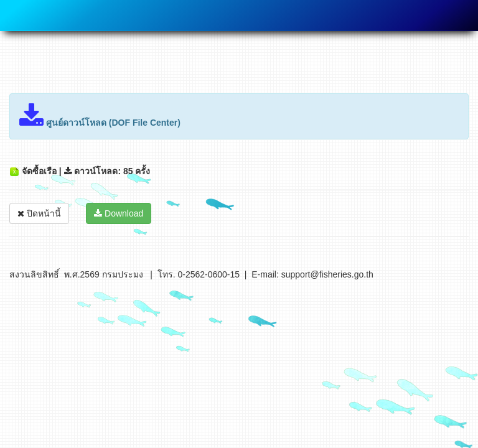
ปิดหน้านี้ (39, 213)
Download (119, 213)
